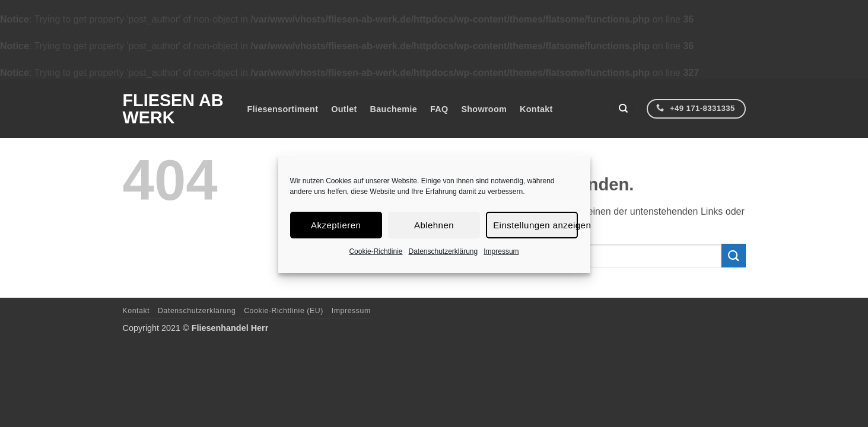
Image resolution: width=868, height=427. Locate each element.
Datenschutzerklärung (443, 251)
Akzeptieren (336, 224)
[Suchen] (624, 109)
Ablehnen (434, 224)
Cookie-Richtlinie (376, 251)
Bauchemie (394, 109)
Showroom (484, 109)
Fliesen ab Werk (173, 109)
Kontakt (536, 109)
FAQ (439, 109)
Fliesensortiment (283, 109)
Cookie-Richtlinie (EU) (284, 311)
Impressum (501, 251)
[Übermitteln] (733, 255)
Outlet (344, 109)
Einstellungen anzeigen (535, 224)
